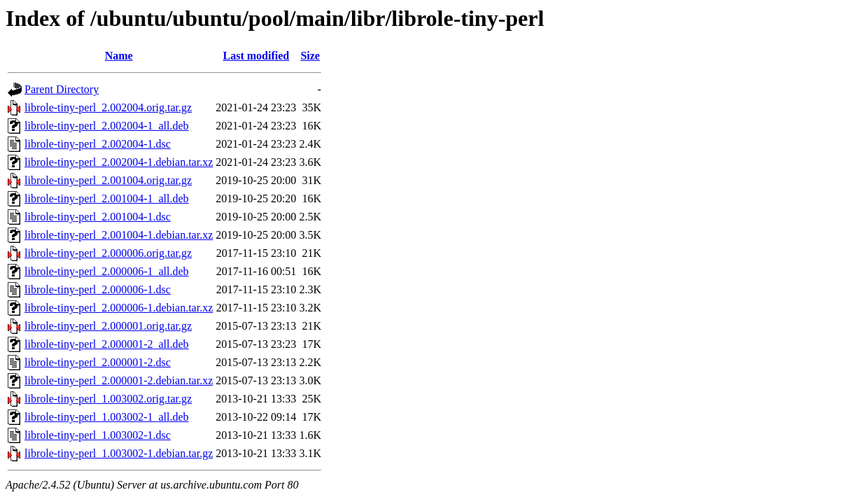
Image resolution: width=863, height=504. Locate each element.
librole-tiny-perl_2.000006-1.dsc (98, 289)
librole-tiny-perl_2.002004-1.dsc (98, 144)
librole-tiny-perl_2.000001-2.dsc (98, 362)
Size (310, 56)
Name (119, 56)
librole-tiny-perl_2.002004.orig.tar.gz (108, 107)
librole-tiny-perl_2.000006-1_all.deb (107, 271)
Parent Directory (62, 89)
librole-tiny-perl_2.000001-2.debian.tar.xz (119, 380)
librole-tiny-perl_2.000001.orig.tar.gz (108, 326)
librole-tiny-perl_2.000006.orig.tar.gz (108, 253)
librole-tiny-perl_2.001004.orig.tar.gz (108, 180)
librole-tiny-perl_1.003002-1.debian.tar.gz (119, 453)
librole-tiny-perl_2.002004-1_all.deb (107, 126)
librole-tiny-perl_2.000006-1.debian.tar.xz (119, 308)
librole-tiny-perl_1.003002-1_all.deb (107, 417)
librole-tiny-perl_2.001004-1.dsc (98, 217)
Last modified (256, 56)
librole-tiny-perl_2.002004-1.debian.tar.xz (119, 162)
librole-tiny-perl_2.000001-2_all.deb (107, 344)
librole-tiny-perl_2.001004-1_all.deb (107, 198)
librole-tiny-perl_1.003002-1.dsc (98, 435)
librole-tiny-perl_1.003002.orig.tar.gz (108, 399)
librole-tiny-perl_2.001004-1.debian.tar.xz (119, 235)
